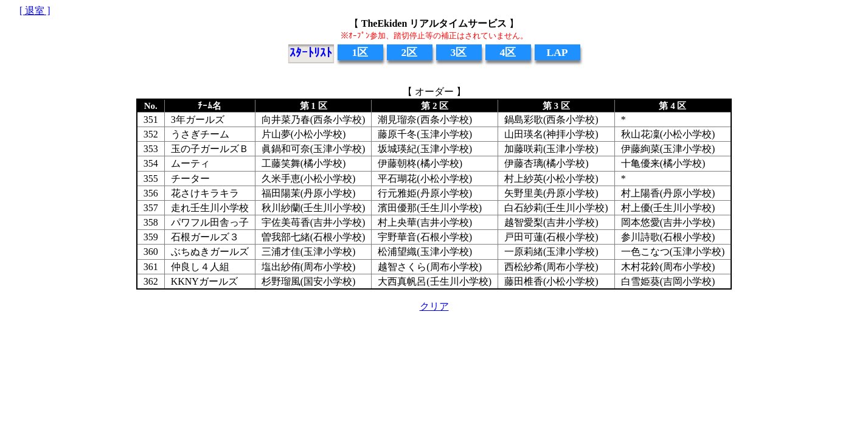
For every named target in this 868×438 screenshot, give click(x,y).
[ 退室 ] (35, 11)
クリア (434, 306)
